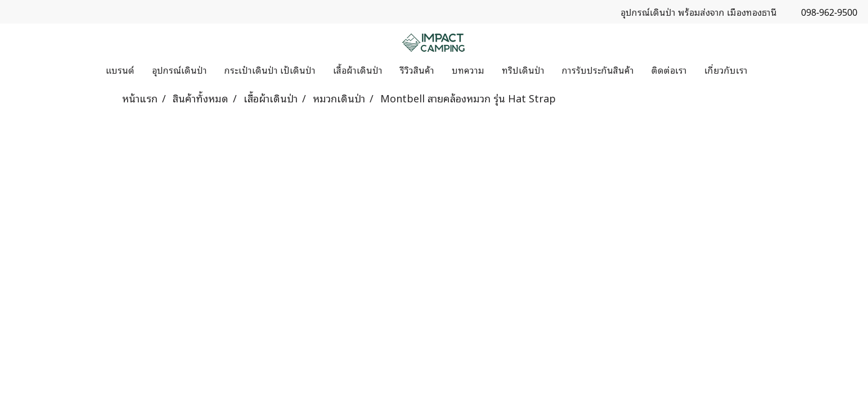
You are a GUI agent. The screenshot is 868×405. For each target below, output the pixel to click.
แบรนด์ (120, 70)
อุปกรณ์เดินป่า (179, 70)
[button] (766, 70)
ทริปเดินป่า (523, 70)
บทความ (468, 70)
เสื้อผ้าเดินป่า (358, 70)
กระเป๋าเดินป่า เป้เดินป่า (270, 70)
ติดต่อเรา (669, 70)
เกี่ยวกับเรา (726, 70)
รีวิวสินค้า (417, 70)
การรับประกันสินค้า (598, 70)
